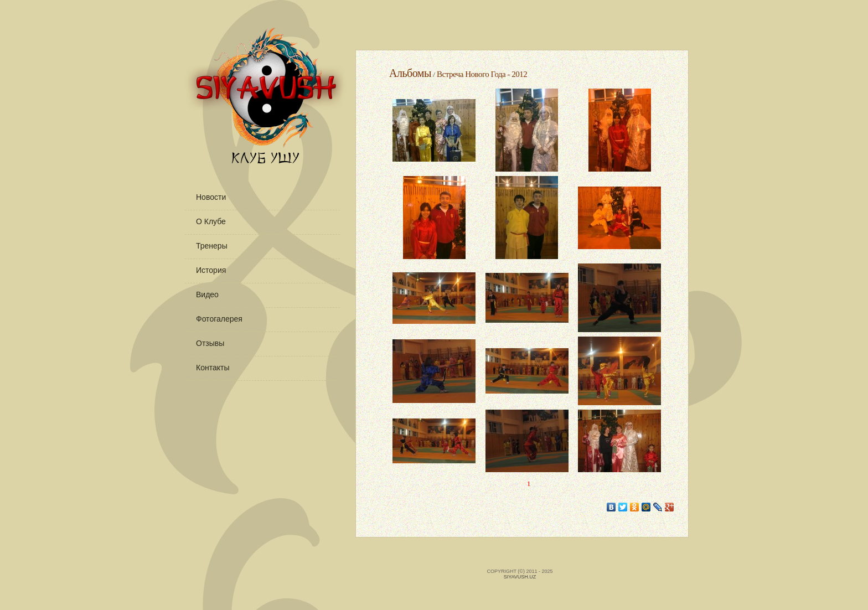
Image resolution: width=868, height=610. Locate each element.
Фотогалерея (219, 319)
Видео (207, 294)
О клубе (211, 221)
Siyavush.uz (520, 577)
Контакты (213, 368)
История (211, 270)
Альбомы (410, 73)
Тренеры (212, 246)
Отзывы (210, 343)
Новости (211, 197)
